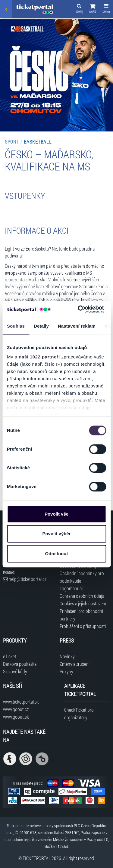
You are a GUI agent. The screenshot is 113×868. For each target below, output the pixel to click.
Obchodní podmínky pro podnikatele (82, 577)
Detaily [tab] (41, 326)
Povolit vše (56, 514)
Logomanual (71, 588)
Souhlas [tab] (16, 326)
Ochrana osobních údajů (82, 596)
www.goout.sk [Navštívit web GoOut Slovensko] (16, 717)
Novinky (67, 656)
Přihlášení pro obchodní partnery (81, 615)
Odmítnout (57, 554)
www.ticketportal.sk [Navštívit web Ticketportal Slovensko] (21, 702)
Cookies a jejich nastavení (83, 603)
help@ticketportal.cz (25, 579)
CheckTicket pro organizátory (79, 714)
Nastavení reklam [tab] (77, 326)
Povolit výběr (56, 534)
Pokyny (66, 671)
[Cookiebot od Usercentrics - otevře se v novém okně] (79, 309)
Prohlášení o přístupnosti (83, 626)
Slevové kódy (15, 671)
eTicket (10, 656)
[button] (93, 10)
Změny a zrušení (75, 664)
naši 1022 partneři (39, 357)
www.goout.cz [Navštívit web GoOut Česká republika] (16, 709)
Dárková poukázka (20, 664)
